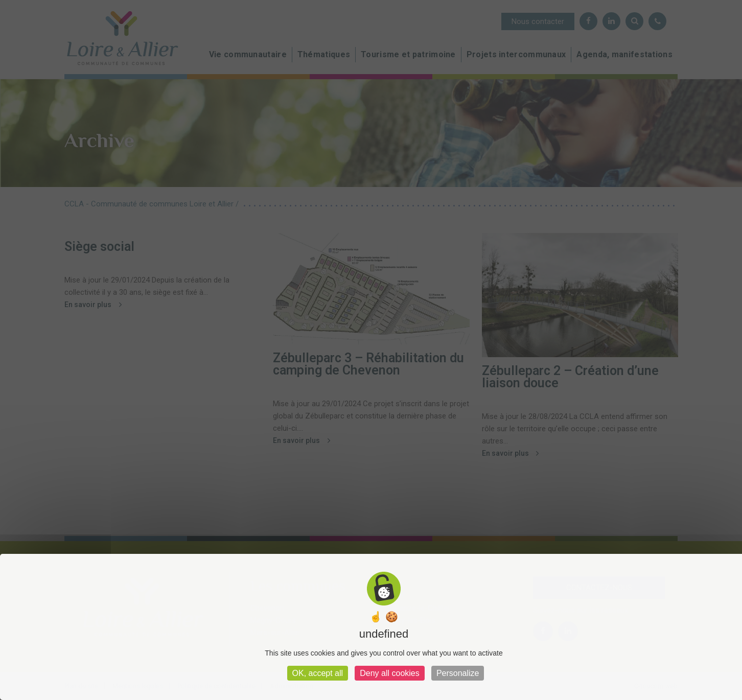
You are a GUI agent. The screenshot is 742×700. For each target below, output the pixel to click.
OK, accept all (318, 673)
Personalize (458, 673)
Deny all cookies (390, 673)
